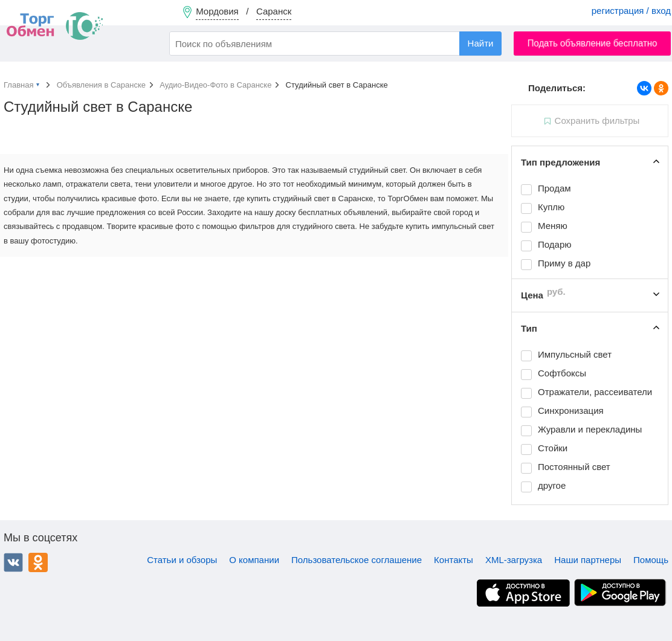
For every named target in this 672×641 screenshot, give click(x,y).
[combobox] (335, 43)
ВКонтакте (13, 562)
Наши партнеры (588, 560)
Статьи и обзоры (182, 560)
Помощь (651, 560)
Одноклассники (38, 562)
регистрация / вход (631, 11)
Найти (481, 43)
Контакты (454, 560)
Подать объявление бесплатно (593, 43)
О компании (254, 560)
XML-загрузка (514, 560)
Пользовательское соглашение (357, 560)
